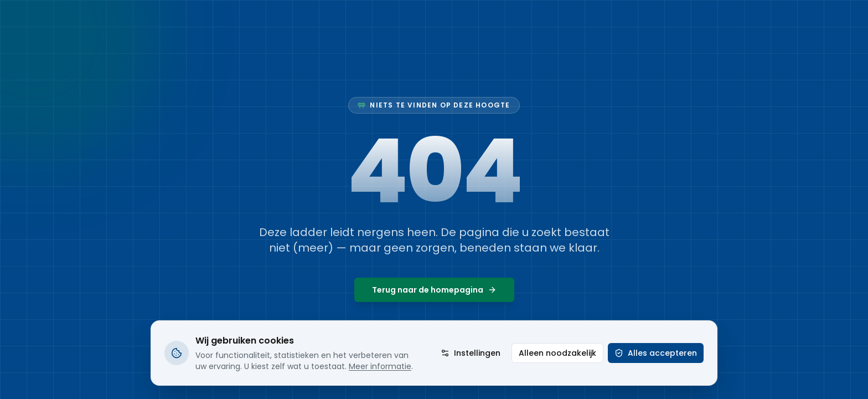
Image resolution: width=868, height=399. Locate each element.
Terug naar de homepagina (434, 290)
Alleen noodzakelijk (557, 353)
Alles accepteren (656, 353)
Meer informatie (380, 366)
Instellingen (471, 353)
